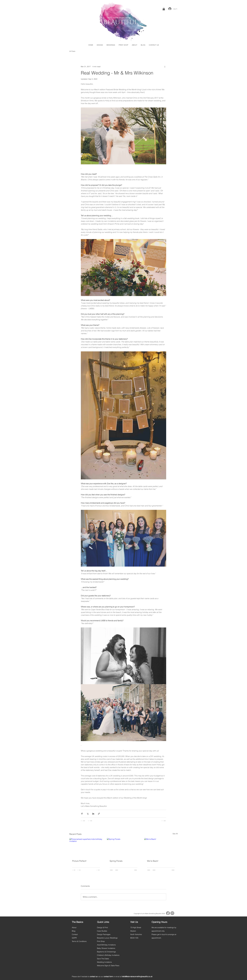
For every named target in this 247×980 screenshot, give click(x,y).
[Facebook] (168, 913)
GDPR (74, 938)
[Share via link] (99, 814)
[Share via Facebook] (82, 814)
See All (175, 834)
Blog (74, 931)
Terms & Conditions (79, 941)
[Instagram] (172, 913)
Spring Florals (116, 861)
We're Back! (153, 861)
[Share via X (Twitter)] (88, 814)
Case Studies (102, 931)
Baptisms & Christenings (106, 952)
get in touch (161, 934)
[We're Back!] (161, 847)
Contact (75, 934)
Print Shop (101, 941)
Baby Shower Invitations (106, 948)
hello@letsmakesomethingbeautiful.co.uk (137, 976)
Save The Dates (103, 959)
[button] (164, 9)
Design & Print (102, 927)
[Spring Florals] (124, 847)
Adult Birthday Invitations (106, 945)
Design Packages (104, 934)
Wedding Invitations (104, 962)
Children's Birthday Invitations (108, 955)
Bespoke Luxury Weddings (107, 938)
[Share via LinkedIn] (93, 814)
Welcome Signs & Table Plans (108, 966)
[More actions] (165, 67)
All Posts (72, 51)
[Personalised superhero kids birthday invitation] (86, 847)
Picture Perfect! (79, 861)
